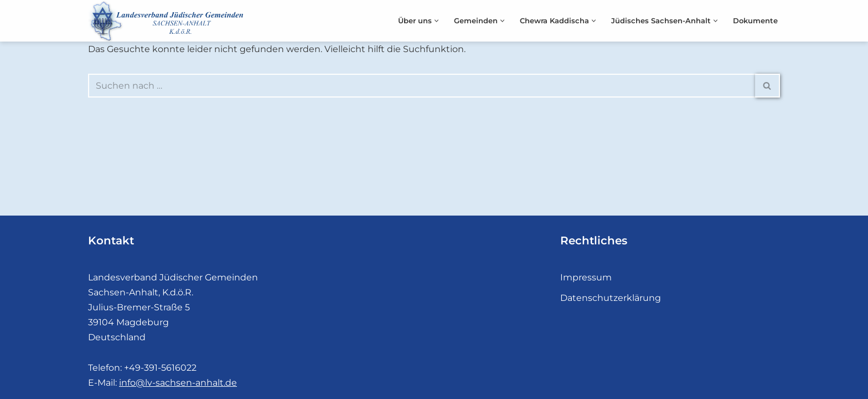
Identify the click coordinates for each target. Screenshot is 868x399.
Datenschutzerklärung (611, 298)
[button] (436, 21)
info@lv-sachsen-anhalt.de (178, 383)
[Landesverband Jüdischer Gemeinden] (168, 21)
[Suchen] (422, 86)
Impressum (586, 277)
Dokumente (755, 21)
